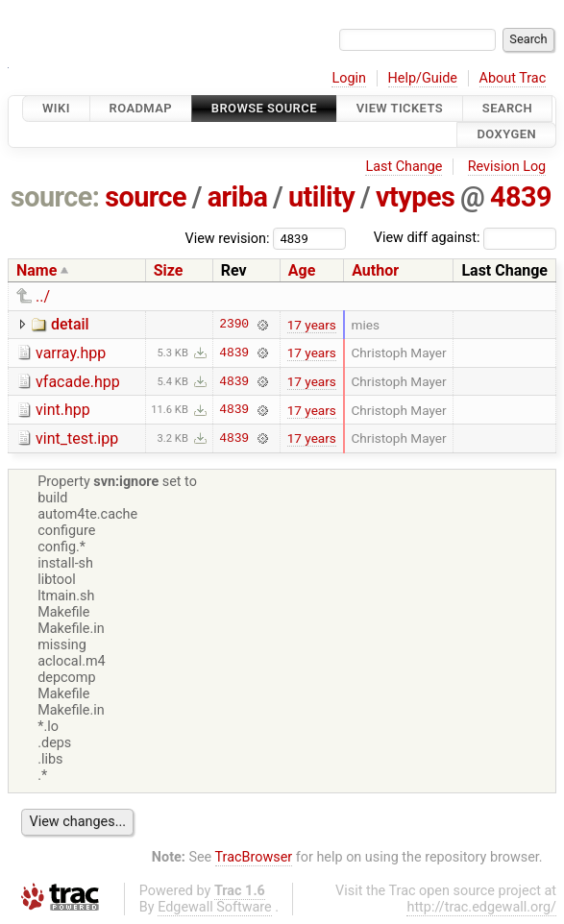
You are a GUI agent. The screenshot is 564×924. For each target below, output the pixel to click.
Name (37, 270)
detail (70, 324)
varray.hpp (71, 353)
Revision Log (507, 167)
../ (43, 296)
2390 (234, 325)
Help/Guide (423, 78)
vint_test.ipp (77, 438)
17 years (312, 325)
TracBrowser (254, 857)
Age (302, 270)
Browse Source (264, 108)
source (146, 197)
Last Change (404, 167)
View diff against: (465, 238)
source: (55, 197)
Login (349, 78)
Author (375, 270)
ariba (238, 197)
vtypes (415, 197)
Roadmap (141, 108)
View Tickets (400, 108)
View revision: (228, 238)
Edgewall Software (215, 907)
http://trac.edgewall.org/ (481, 907)
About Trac (513, 78)
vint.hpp (63, 410)
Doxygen (506, 135)
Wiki (56, 108)
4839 (521, 197)
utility (321, 197)
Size (169, 270)
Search (507, 108)
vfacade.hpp (78, 382)
